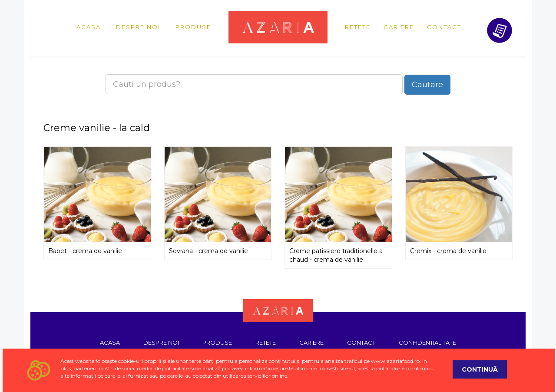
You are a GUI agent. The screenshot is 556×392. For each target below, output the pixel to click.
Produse (193, 27)
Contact (444, 27)
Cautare (427, 85)
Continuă (480, 369)
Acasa (89, 27)
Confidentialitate (427, 343)
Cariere (399, 27)
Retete (358, 27)
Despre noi (138, 27)
